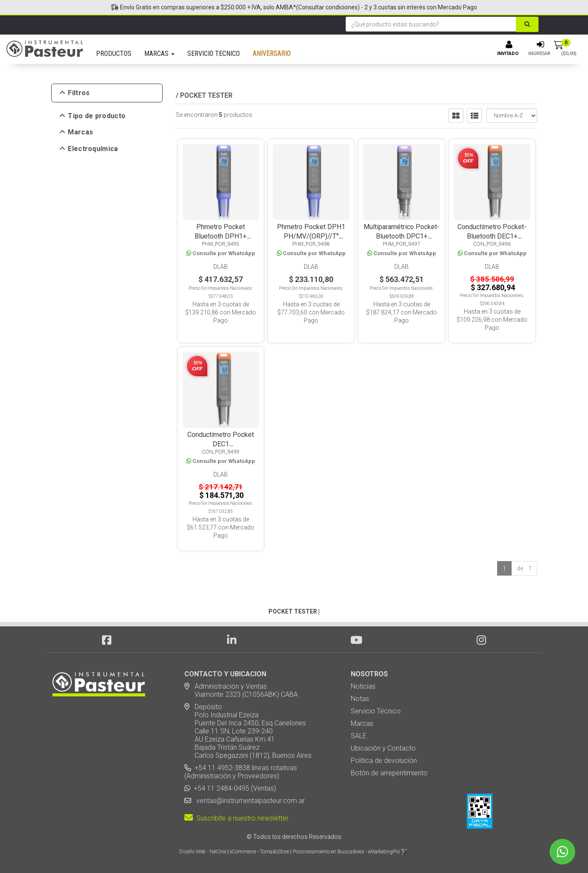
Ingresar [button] (539, 54)
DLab (221, 267)
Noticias (363, 686)
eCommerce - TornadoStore (259, 852)
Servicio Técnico (376, 711)
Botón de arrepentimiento (389, 773)
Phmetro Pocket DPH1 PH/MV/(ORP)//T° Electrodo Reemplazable (311, 236)
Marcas (77, 132)
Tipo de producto (93, 116)
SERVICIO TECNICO (214, 54)
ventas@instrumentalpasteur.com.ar (249, 801)
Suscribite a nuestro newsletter (236, 818)
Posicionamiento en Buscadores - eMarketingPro (346, 852)
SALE (359, 736)
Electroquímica (89, 149)
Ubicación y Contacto (383, 748)
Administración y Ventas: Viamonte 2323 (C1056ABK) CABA (241, 690)
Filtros (75, 93)
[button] (405, 852)
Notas (360, 699)
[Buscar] (527, 24)
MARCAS (159, 54)
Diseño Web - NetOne (203, 852)
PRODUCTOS (114, 54)
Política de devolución (384, 761)
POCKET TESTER (206, 95)
